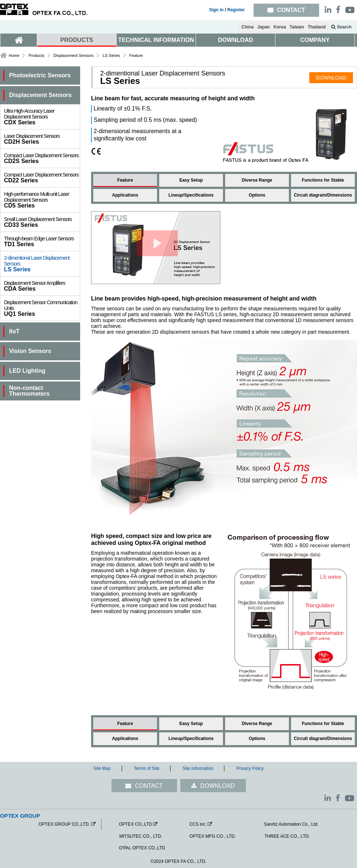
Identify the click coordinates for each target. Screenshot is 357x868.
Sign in (216, 10)
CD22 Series (42, 178)
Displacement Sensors (74, 55)
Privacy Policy (250, 768)
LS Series (42, 264)
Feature (125, 180)
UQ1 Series (42, 308)
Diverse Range (257, 180)
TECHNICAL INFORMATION (156, 40)
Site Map (102, 768)
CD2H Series (42, 139)
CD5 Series (42, 200)
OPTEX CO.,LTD (135, 824)
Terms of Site (146, 768)
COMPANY (315, 40)
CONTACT (149, 786)
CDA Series (42, 286)
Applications (125, 195)
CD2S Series (42, 158)
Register (236, 10)
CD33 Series (42, 222)
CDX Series (42, 117)
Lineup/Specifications (191, 195)
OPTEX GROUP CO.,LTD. (64, 824)
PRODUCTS (77, 40)
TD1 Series (42, 241)
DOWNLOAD (236, 40)
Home (14, 55)
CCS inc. (198, 824)
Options (257, 195)
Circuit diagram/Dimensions (323, 195)
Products (36, 55)
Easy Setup (191, 180)
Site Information (198, 768)
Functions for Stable (323, 180)
